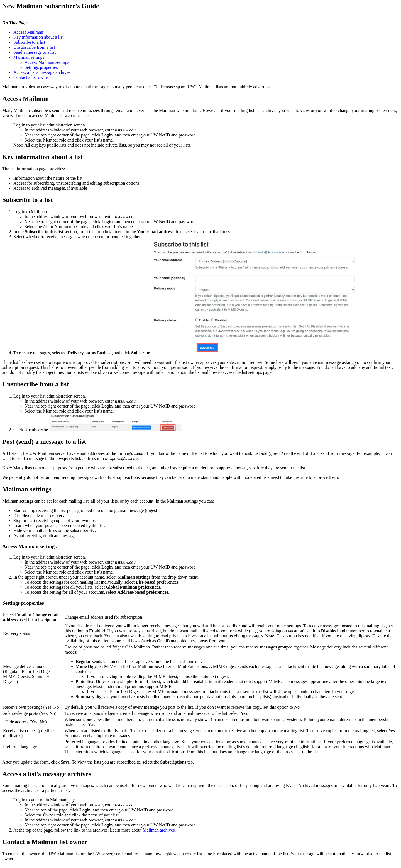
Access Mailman (28, 32)
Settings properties (41, 67)
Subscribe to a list (29, 42)
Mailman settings (29, 57)
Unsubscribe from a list (34, 47)
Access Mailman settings (47, 62)
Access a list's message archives (42, 72)
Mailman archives (159, 830)
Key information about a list (38, 37)
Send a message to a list (35, 52)
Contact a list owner (31, 77)
